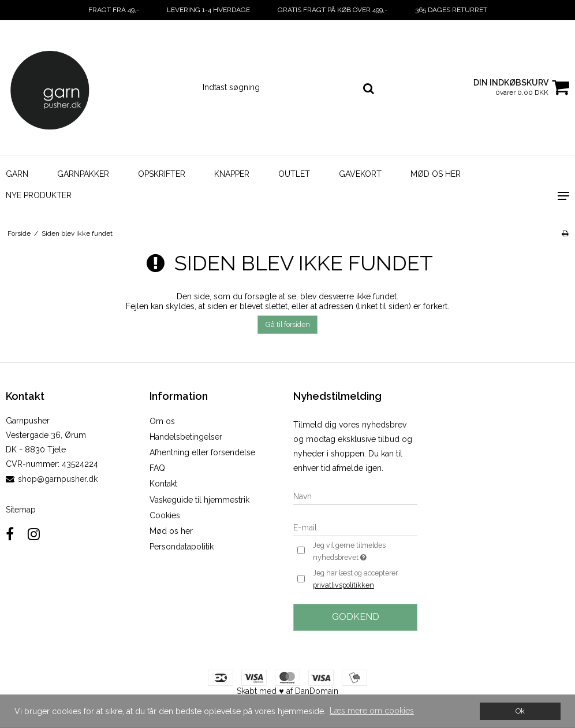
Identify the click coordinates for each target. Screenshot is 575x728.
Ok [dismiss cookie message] (520, 711)
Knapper (232, 174)
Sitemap (21, 510)
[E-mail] (355, 527)
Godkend (356, 617)
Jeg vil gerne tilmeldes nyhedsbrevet (364, 552)
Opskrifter (162, 174)
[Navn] (355, 496)
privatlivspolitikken (343, 585)
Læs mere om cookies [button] (372, 711)
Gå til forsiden (288, 324)
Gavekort (360, 174)
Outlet (294, 174)
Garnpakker (83, 174)
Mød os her (436, 174)
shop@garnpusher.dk (58, 479)
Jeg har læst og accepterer (355, 580)
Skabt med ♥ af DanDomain (287, 691)
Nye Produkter (39, 195)
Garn (17, 174)
